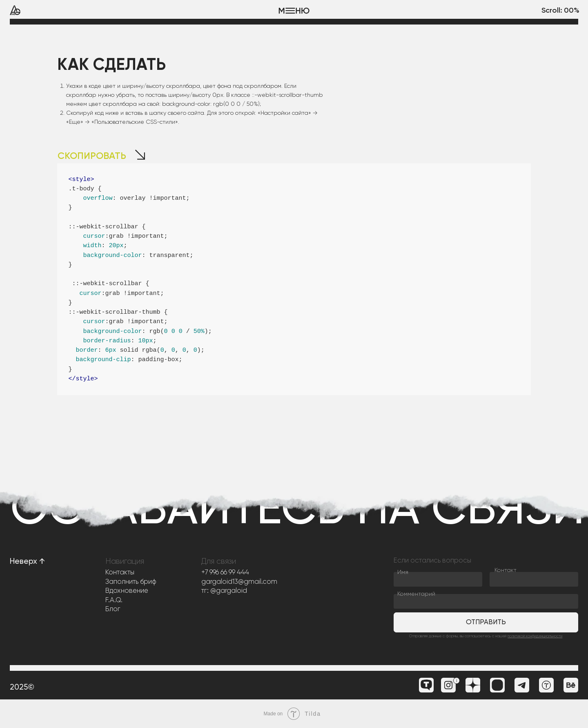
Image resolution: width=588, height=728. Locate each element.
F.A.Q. (114, 600)
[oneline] (534, 579)
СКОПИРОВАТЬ (92, 156)
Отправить (486, 622)
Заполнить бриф (131, 582)
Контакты (120, 573)
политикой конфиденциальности (535, 636)
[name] (438, 579)
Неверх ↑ (27, 562)
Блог (113, 609)
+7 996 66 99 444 (225, 573)
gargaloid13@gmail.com (239, 582)
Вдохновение (127, 591)
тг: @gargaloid (224, 591)
